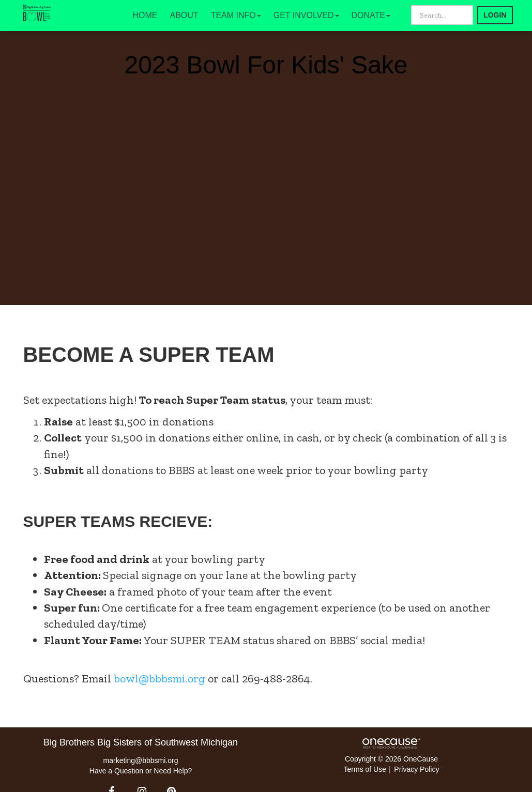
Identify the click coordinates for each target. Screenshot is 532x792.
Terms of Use (365, 769)
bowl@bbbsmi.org (159, 679)
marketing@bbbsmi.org (141, 760)
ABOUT (184, 15)
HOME (145, 15)
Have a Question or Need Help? (141, 771)
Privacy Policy (416, 769)
